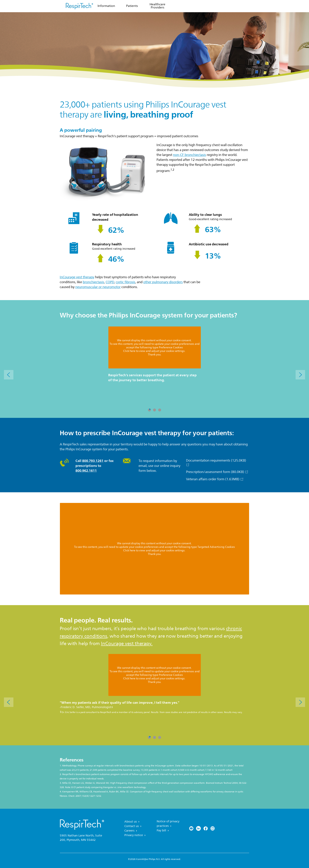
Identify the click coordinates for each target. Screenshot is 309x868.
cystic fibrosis (125, 282)
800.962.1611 (86, 471)
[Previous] (9, 375)
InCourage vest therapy (77, 277)
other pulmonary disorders (163, 282)
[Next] (300, 375)
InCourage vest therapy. (127, 644)
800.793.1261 (93, 461)
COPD (110, 282)
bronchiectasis (93, 282)
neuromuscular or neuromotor (98, 287)
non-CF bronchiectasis (189, 155)
